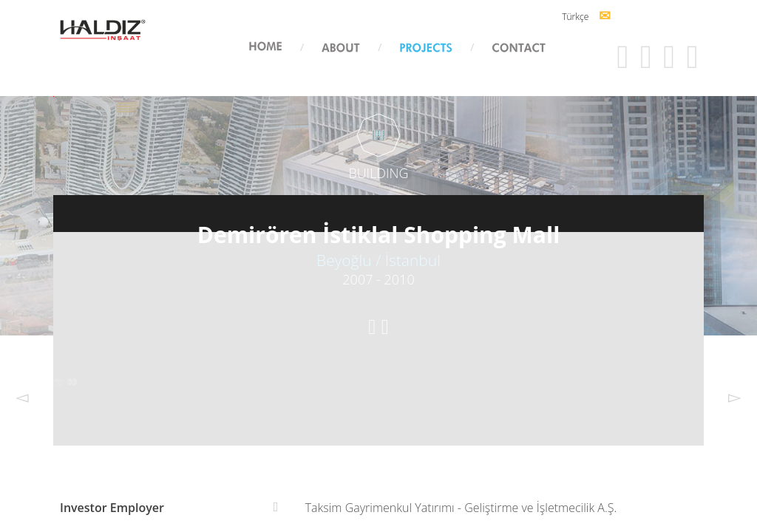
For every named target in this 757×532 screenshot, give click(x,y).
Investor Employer (112, 508)
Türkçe (565, 17)
